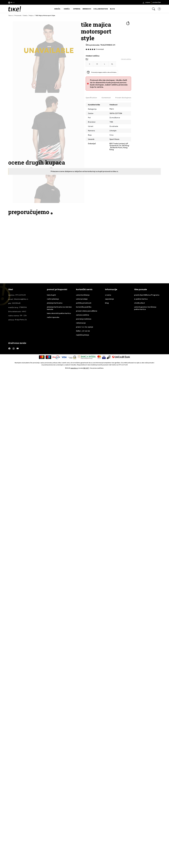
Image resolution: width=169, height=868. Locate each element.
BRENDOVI (87, 9)
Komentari (106, 98)
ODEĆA (67, 9)
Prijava (148, 2)
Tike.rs (11, 16)
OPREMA (77, 9)
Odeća (25, 16)
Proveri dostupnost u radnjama (129, 98)
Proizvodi (18, 16)
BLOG (112, 9)
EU (87, 59)
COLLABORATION (101, 9)
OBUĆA (57, 9)
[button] (12, 2)
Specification (91, 98)
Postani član (157, 2)
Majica (31, 16)
